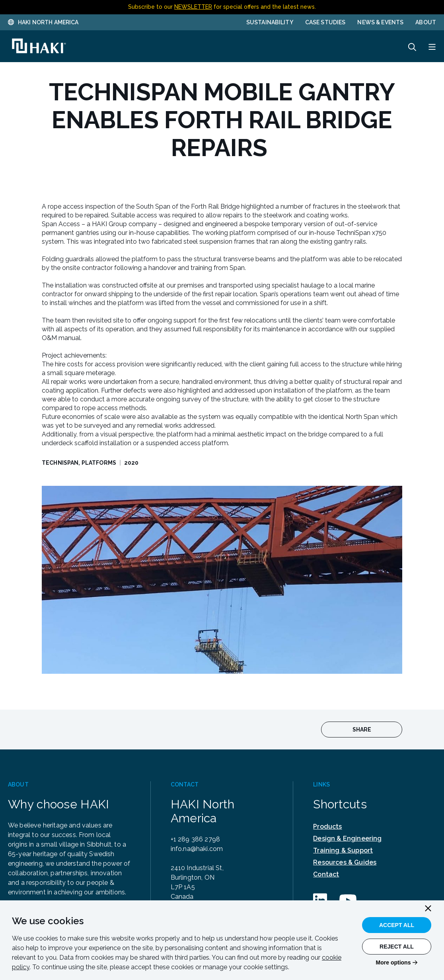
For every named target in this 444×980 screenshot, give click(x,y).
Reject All (397, 947)
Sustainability (270, 22)
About (426, 22)
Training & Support (343, 850)
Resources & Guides (345, 862)
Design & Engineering (347, 838)
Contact (326, 874)
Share (362, 730)
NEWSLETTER (193, 7)
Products (327, 826)
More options (393, 962)
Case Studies (325, 22)
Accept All (397, 925)
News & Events (380, 22)
